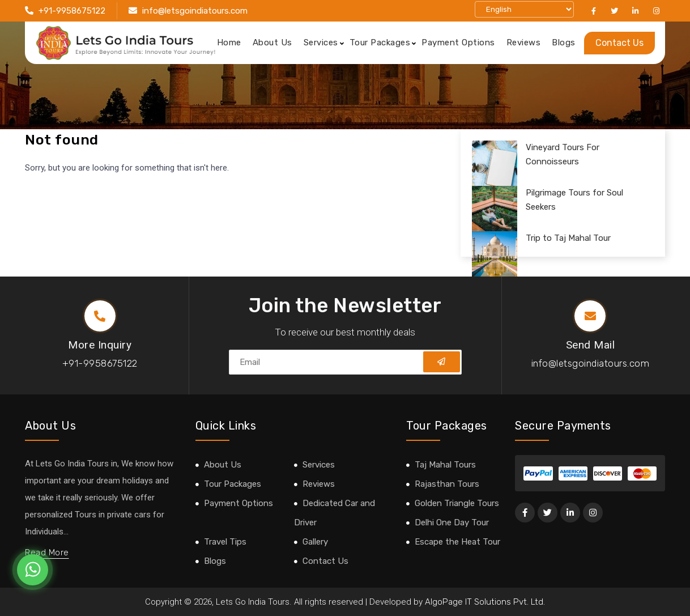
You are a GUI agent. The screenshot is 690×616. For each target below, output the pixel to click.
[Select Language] (524, 9)
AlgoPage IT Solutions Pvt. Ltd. (485, 602)
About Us (272, 43)
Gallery (315, 542)
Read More (47, 553)
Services (321, 43)
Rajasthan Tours (447, 484)
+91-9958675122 (72, 11)
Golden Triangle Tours (457, 503)
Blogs (564, 43)
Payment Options (458, 43)
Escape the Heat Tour (457, 542)
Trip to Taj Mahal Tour (568, 238)
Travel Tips (225, 542)
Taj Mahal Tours (445, 465)
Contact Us (619, 43)
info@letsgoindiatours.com (195, 11)
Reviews (524, 43)
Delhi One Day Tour (452, 522)
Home (229, 43)
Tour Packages (380, 43)
